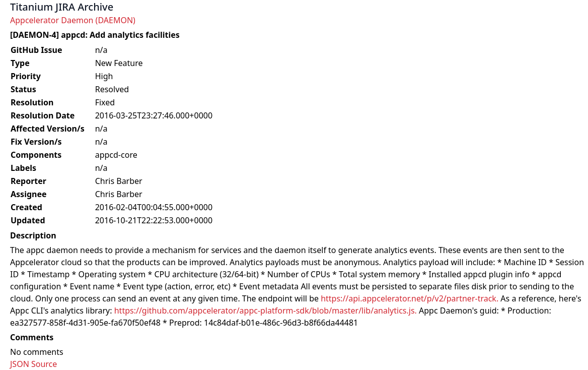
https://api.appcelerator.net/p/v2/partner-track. (410, 298)
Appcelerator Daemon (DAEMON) (73, 20)
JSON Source (33, 364)
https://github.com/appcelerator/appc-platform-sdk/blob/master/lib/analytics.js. (266, 311)
